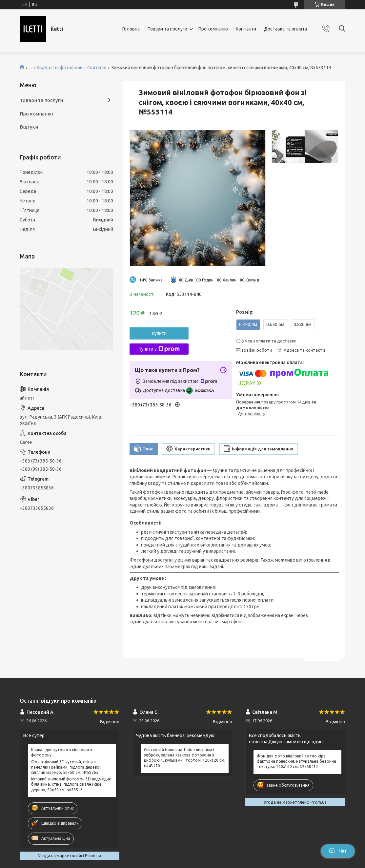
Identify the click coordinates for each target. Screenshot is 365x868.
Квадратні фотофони (60, 68)
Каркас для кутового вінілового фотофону (62, 752)
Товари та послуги (167, 29)
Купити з (159, 349)
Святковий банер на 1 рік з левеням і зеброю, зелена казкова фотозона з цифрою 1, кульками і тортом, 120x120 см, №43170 (185, 758)
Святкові (97, 68)
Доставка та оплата (285, 29)
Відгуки (29, 127)
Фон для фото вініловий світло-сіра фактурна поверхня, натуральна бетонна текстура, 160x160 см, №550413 (296, 761)
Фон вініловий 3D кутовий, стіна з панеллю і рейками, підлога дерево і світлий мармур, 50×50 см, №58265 (66, 767)
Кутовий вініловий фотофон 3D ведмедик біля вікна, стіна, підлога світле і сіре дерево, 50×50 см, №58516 (71, 784)
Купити (159, 333)
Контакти (246, 29)
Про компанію (213, 29)
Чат (338, 851)
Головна (131, 29)
